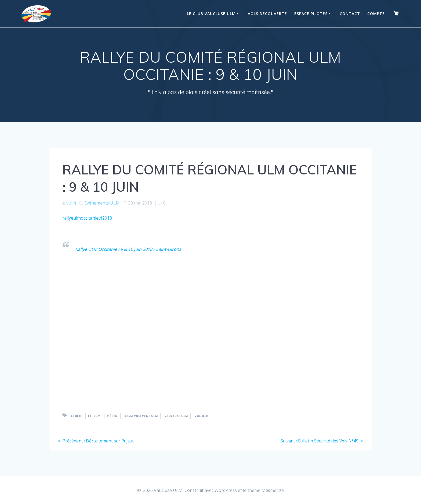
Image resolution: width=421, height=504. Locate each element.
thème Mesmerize (266, 490)
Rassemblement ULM (141, 416)
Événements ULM (102, 203)
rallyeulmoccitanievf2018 (87, 218)
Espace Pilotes (311, 14)
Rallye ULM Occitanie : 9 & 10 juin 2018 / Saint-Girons (128, 249)
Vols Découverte (267, 14)
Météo (112, 416)
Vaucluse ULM (176, 416)
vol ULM (202, 416)
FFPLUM (94, 416)
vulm (71, 203)
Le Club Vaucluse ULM (211, 14)
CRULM (76, 416)
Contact (350, 14)
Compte (376, 14)
